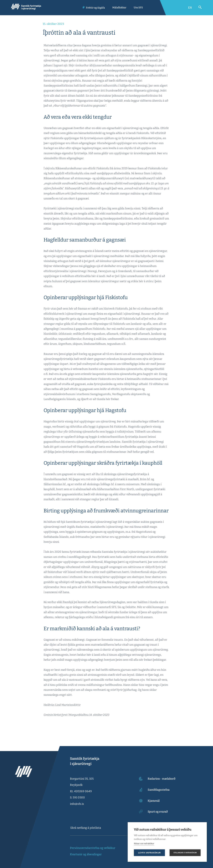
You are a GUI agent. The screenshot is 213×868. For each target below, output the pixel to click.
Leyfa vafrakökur (149, 853)
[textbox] (99, 828)
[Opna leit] (200, 7)
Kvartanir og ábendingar (86, 854)
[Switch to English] (190, 8)
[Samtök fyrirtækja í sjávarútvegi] (26, 8)
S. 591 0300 (77, 797)
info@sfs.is (77, 804)
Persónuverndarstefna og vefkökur (93, 848)
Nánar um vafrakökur (144, 844)
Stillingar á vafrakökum (185, 853)
